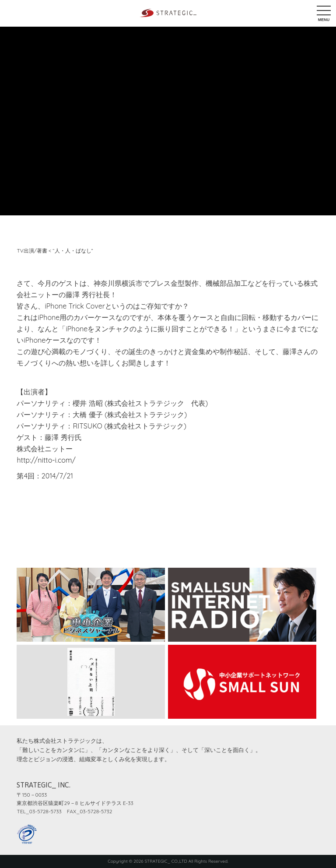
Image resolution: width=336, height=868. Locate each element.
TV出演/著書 (32, 251)
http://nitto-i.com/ (46, 460)
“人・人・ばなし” (73, 251)
